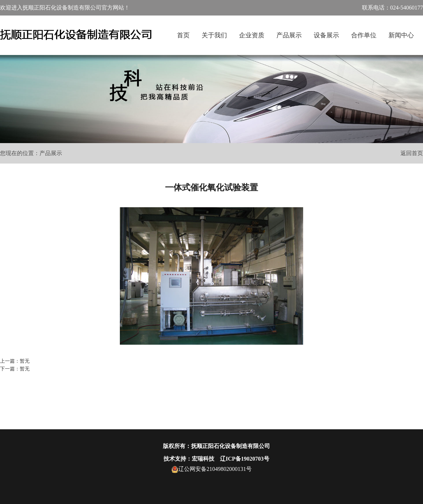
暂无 (25, 361)
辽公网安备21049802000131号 (211, 469)
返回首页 (412, 153)
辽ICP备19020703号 (245, 459)
